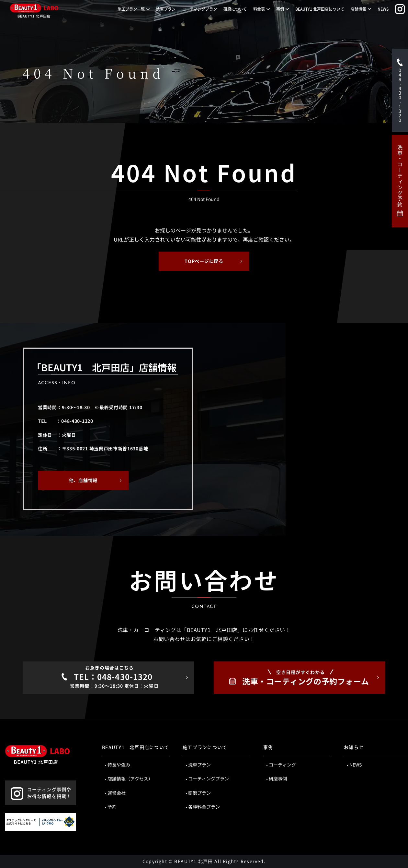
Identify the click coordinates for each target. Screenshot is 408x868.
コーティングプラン (199, 9)
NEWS (383, 9)
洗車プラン (166, 9)
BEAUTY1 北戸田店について (320, 9)
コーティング (282, 765)
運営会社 (117, 793)
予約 (112, 807)
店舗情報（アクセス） (130, 779)
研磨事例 (278, 779)
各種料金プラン (204, 807)
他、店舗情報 (83, 480)
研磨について (235, 9)
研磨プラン (199, 793)
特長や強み (119, 765)
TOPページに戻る (204, 261)
